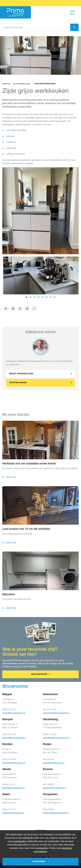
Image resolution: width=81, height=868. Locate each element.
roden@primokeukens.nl (54, 763)
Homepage (6, 84)
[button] (40, 374)
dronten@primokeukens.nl (14, 763)
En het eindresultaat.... (22, 84)
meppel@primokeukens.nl (14, 713)
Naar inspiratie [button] (40, 674)
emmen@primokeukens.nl (54, 788)
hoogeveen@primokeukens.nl (56, 813)
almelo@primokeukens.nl (13, 788)
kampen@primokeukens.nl (14, 738)
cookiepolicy (20, 841)
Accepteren (41, 862)
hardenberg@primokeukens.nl (56, 738)
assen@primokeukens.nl (13, 813)
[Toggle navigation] (73, 13)
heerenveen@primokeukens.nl (56, 713)
